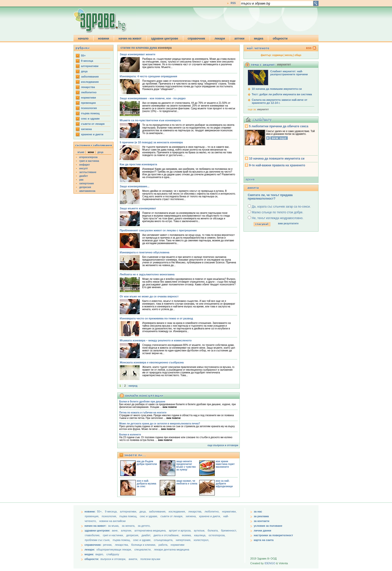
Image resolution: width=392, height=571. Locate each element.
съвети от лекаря (93, 124)
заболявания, (158, 511)
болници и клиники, (144, 545)
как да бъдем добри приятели (147, 463)
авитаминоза (87, 191)
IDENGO (270, 563)
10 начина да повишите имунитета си (277, 159)
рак (81, 180)
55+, (100, 511)
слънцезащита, (164, 540)
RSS (233, 3)
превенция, (92, 516)
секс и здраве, (149, 516)
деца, (143, 511)
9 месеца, (112, 511)
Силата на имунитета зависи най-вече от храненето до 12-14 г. (279, 101)
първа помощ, (129, 516)
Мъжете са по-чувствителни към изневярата (150, 120)
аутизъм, (200, 530)
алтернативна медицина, (151, 530)
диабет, (147, 535)
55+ (83, 56)
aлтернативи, (129, 511)
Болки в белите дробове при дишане (142, 402)
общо (298, 55)
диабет (84, 176)
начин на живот (130, 39)
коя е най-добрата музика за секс (146, 484)
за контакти (261, 521)
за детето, (144, 526)
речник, (108, 545)
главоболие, (93, 535)
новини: (90, 511)
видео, (100, 554)
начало (83, 39)
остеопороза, (217, 535)
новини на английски (112, 521)
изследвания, (178, 511)
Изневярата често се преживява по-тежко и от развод (156, 318)
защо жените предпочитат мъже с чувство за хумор (186, 465)
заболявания (90, 77)
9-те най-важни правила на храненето (277, 165)
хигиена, (191, 516)
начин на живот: (95, 526)
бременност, (229, 530)
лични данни (262, 530)
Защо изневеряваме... (135, 186)
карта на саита (264, 540)
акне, (115, 530)
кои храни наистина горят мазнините (225, 464)
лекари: (90, 549)
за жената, (128, 526)
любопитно (89, 92)
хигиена (86, 129)
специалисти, (143, 549)
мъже (81, 152)
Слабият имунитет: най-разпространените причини (289, 73)
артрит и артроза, (180, 530)
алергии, (127, 530)
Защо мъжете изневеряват (138, 208)
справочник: (93, 545)
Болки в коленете (130, 435)
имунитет (263, 109)
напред (133, 386)
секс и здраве (90, 119)
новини (103, 39)
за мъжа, (114, 526)
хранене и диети (92, 134)
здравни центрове (165, 39)
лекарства (88, 87)
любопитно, (212, 511)
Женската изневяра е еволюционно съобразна (152, 362)
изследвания (90, 82)
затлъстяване (88, 172)
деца (84, 71)
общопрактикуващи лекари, (114, 549)
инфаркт (85, 165)
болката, (213, 530)
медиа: (89, 554)
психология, (110, 516)
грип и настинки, (114, 535)
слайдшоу (113, 554)
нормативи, (229, 511)
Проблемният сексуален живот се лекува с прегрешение (158, 230)
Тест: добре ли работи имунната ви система (282, 94)
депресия (85, 187)
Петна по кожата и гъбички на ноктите (143, 413)
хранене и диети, (210, 516)
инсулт (83, 168)
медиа (259, 39)
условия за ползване (268, 526)
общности (280, 39)
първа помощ (90, 113)
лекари (220, 39)
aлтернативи (90, 66)
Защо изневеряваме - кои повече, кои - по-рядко (153, 98)
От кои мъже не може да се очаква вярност (149, 296)
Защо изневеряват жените (138, 54)
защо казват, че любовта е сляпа (187, 482)
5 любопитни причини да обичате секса (279, 126)
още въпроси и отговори (223, 445)
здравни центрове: (97, 530)
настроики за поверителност (273, 535)
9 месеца (87, 61)
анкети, (133, 559)
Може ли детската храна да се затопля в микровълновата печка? (160, 424)
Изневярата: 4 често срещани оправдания (148, 76)
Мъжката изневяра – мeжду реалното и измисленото (156, 340)
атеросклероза (88, 157)
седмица (278, 55)
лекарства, (195, 511)
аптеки (239, 39)
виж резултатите (288, 223)
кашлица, (200, 535)
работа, (163, 545)
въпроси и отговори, (113, 559)
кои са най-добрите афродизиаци (224, 484)
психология (89, 108)
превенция (88, 103)
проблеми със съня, (98, 540)
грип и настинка (89, 161)
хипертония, (184, 540)
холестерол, (201, 540)
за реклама (261, 516)
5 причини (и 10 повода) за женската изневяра (151, 142)
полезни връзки (150, 559)
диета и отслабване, (167, 535)
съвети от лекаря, (172, 516)
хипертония (86, 183)
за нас (258, 511)
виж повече (170, 407)
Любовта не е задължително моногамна (147, 274)
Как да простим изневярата (138, 164)
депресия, (133, 535)
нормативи (88, 98)
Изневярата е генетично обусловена (144, 252)
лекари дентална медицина (172, 549)
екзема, (187, 535)
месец (289, 55)
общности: (92, 559)
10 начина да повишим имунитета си (277, 89)
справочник (196, 39)
